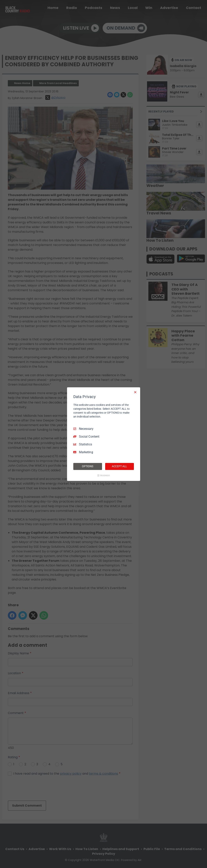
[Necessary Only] (135, 392)
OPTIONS (88, 466)
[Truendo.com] (104, 475)
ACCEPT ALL (120, 466)
